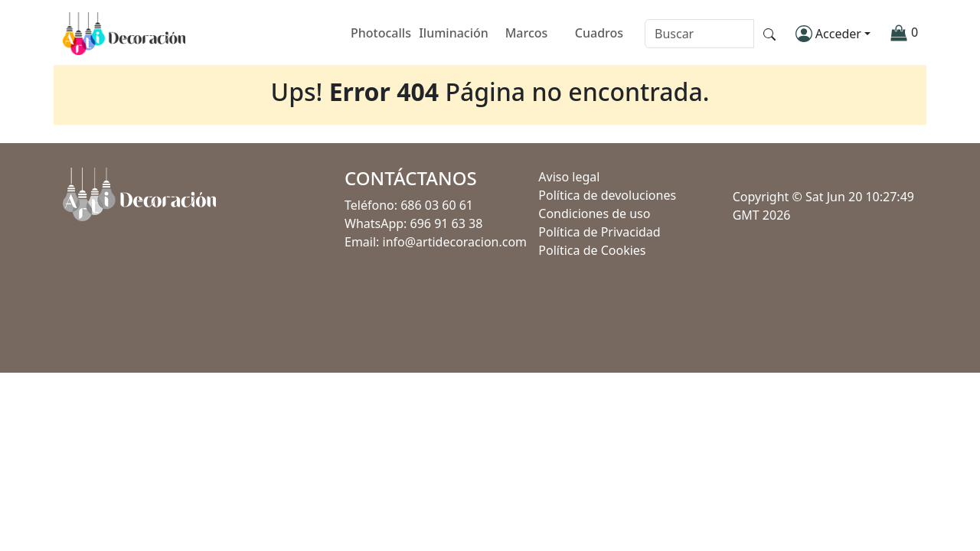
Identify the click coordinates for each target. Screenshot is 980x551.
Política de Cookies (592, 250)
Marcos (527, 33)
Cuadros (599, 33)
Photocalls (381, 33)
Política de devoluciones (607, 195)
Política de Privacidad (599, 232)
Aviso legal (569, 177)
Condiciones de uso (594, 214)
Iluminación (454, 33)
